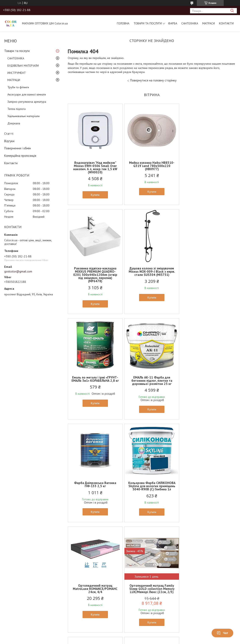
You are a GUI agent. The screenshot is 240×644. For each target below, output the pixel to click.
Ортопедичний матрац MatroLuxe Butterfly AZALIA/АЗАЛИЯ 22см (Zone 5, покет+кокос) (152, 484)
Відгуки (9, 141)
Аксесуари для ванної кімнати (27, 94)
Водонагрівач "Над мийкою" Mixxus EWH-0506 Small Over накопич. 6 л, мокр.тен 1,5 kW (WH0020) (95, 167)
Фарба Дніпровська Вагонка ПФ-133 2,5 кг (95, 379)
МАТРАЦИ (14, 80)
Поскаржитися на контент (132, 557)
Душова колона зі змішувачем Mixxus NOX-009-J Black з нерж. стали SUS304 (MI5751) (95, 275)
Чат (222, 633)
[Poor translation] (15, 582)
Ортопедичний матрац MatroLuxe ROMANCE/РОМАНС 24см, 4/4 (208, 380)
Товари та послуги (148, 23)
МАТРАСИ (209, 23)
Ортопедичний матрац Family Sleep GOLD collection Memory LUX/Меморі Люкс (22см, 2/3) (95, 483)
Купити (95, 195)
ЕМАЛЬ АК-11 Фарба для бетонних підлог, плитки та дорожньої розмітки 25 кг (208, 275)
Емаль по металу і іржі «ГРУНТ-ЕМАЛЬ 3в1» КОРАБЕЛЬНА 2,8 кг (152, 273)
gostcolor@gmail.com (18, 271)
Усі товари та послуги (150, 537)
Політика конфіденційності (166, 557)
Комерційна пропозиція (20, 156)
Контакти (226, 23)
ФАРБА (173, 23)
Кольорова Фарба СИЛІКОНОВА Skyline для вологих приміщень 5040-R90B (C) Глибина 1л (152, 380)
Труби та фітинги (18, 87)
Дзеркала (14, 123)
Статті (9, 134)
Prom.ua (140, 554)
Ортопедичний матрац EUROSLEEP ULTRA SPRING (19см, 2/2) (208, 483)
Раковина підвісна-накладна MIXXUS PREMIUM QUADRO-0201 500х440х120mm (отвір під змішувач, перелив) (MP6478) (208, 169)
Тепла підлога (17, 109)
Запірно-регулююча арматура (27, 102)
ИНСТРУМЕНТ (17, 73)
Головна (123, 23)
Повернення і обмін (18, 148)
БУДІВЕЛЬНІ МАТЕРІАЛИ (23, 66)
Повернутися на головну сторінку (153, 80)
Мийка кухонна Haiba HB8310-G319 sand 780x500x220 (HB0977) (152, 166)
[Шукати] (232, 11)
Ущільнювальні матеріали (23, 116)
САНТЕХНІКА (190, 23)
